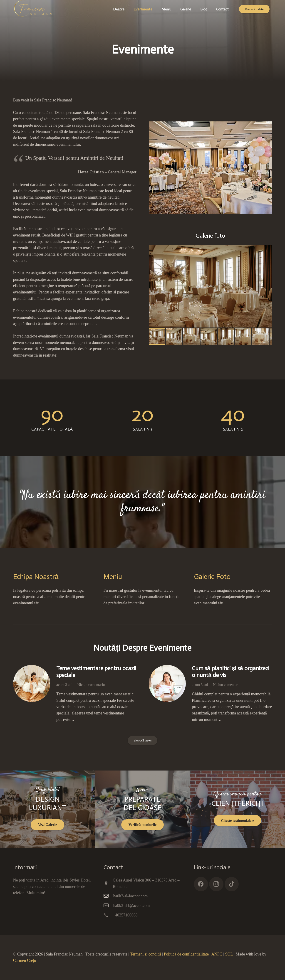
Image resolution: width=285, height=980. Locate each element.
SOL (229, 954)
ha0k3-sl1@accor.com (132, 906)
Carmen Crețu (25, 960)
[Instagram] (216, 884)
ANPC (217, 954)
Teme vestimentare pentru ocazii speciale (96, 672)
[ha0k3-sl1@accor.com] (108, 906)
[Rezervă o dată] (254, 9)
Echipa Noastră (36, 577)
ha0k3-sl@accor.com (131, 896)
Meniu (113, 577)
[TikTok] (232, 884)
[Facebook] (201, 884)
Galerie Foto (212, 577)
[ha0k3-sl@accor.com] (108, 896)
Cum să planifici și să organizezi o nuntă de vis (231, 672)
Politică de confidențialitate (186, 954)
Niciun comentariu (91, 685)
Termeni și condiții (146, 954)
